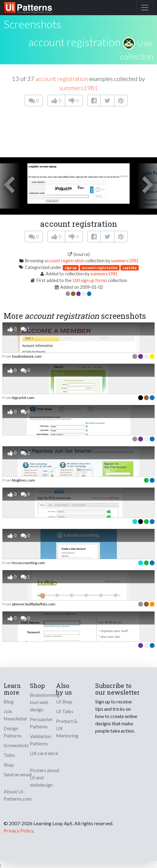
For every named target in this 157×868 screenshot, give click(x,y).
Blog (9, 701)
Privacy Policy (18, 831)
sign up (71, 268)
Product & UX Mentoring (67, 728)
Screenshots (16, 745)
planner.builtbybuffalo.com (34, 604)
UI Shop (64, 701)
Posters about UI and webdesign (45, 777)
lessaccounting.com (29, 563)
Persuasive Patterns (41, 723)
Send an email (18, 774)
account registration (74, 42)
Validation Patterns (40, 740)
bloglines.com (24, 480)
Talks (9, 755)
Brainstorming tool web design (45, 702)
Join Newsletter (16, 715)
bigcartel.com (23, 398)
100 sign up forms (90, 280)
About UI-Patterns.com (18, 795)
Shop (9, 765)
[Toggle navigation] (145, 8)
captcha (130, 268)
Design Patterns (13, 732)
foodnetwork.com (27, 356)
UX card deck (44, 753)
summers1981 (79, 88)
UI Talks (65, 711)
